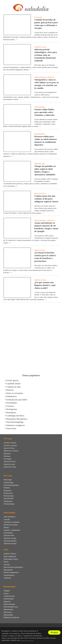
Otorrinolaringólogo (15, 422)
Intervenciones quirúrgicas (13, 567)
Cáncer (6, 593)
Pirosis (6, 562)
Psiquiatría (8, 490)
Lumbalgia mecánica (15, 416)
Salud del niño (40, 164)
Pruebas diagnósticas (11, 572)
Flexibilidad (11, 403)
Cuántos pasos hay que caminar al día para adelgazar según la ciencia (46, 199)
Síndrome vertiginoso (16, 425)
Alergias (7, 591)
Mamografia (8, 570)
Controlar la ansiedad (11, 522)
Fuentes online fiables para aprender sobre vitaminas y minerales (44, 112)
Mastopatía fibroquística (17, 419)
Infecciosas (8, 612)
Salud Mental (9, 498)
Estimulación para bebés (17, 400)
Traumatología (9, 504)
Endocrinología (9, 604)
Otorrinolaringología (11, 485)
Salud (6, 550)
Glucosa (7, 564)
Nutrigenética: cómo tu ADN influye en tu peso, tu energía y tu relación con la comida (47, 84)
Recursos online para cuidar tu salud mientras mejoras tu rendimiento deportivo (46, 141)
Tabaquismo (8, 501)
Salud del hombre (10, 541)
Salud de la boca (40, 47)
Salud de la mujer (10, 538)
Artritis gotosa (12, 380)
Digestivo (7, 601)
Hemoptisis (11, 412)
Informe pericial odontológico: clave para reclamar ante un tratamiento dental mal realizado (46, 55)
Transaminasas (9, 575)
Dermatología (9, 599)
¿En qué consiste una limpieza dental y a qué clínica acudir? (45, 285)
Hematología (8, 609)
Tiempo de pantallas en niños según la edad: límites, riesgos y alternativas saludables (45, 170)
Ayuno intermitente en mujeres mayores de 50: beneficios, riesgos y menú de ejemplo (46, 227)
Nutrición (7, 453)
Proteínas (7, 456)
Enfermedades (9, 587)
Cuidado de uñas (13, 387)
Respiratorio (8, 493)
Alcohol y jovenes (10, 445)
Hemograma (12, 409)
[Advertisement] (31, 338)
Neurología (8, 480)
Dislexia (10, 390)
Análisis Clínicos (10, 554)
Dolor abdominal (10, 556)
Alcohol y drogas (10, 443)
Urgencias (7, 578)
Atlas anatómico (10, 517)
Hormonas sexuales (11, 525)
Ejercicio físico (40, 193)
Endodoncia (11, 396)
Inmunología (8, 615)
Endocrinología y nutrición (44, 77)
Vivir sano (38, 17)
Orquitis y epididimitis (12, 530)
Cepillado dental (13, 383)
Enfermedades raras (11, 607)
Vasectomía (11, 428)
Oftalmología (9, 482)
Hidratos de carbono (11, 451)
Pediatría (7, 488)
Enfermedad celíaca (11, 559)
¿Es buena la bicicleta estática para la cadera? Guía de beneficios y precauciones (45, 257)
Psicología (7, 459)
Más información (27, 641)
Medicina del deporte (11, 617)
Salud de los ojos (10, 467)
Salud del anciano (10, 543)
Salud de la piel (9, 464)
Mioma (6, 527)
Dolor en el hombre (15, 393)
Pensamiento (8, 533)
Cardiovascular (9, 596)
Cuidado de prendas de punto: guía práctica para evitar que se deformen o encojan (46, 24)
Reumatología (9, 496)
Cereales (7, 519)
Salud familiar (40, 107)
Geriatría (10, 406)
